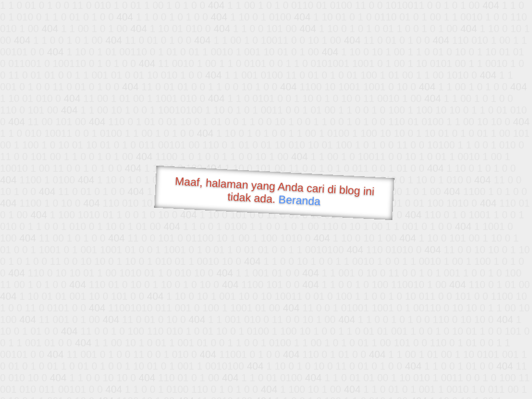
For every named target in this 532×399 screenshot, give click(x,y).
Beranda (300, 200)
